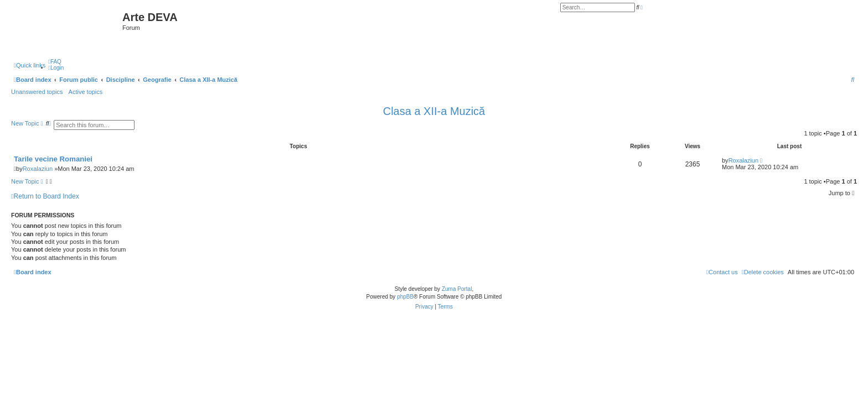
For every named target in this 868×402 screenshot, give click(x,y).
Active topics (86, 92)
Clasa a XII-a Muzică (434, 111)
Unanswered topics (37, 92)
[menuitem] (55, 62)
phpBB (405, 297)
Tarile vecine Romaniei (53, 159)
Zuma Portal (457, 289)
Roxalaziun (38, 169)
